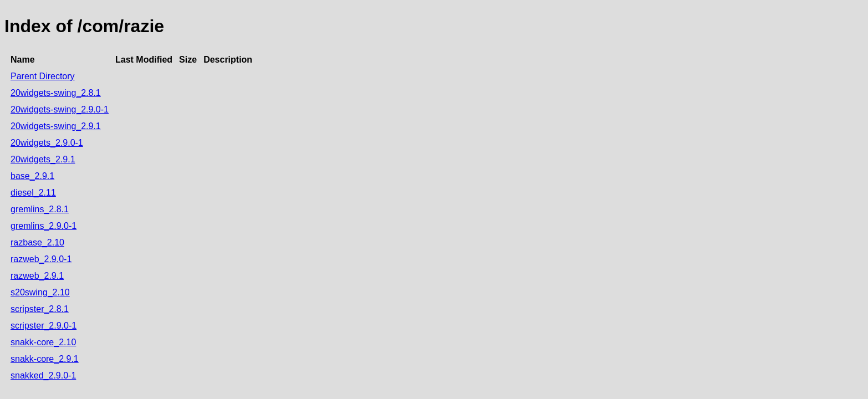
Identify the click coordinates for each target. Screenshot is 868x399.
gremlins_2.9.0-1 (44, 226)
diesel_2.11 (33, 193)
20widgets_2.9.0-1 (47, 143)
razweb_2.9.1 (37, 276)
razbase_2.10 (37, 242)
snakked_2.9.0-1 (43, 375)
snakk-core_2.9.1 (45, 359)
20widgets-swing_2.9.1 (56, 126)
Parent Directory (43, 76)
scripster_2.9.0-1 (44, 326)
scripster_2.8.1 (40, 309)
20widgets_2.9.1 (43, 159)
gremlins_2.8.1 (40, 209)
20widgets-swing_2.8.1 (56, 93)
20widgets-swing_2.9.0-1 (60, 109)
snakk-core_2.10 (43, 342)
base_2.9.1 (32, 176)
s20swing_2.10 (40, 292)
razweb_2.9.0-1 (41, 259)
